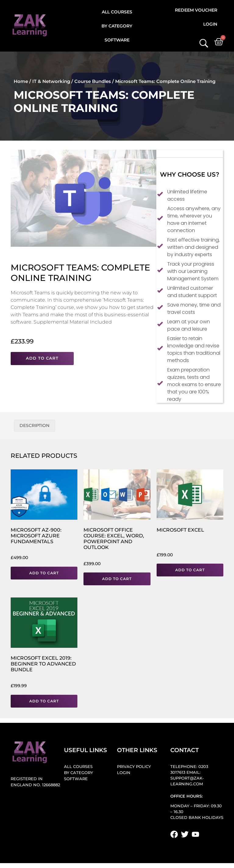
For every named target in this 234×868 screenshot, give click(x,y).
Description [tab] (34, 425)
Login (210, 24)
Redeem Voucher (196, 10)
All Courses (117, 12)
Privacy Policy (134, 767)
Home (21, 81)
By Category (117, 26)
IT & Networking (51, 81)
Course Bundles (93, 81)
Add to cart (42, 358)
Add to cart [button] (44, 573)
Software (117, 40)
